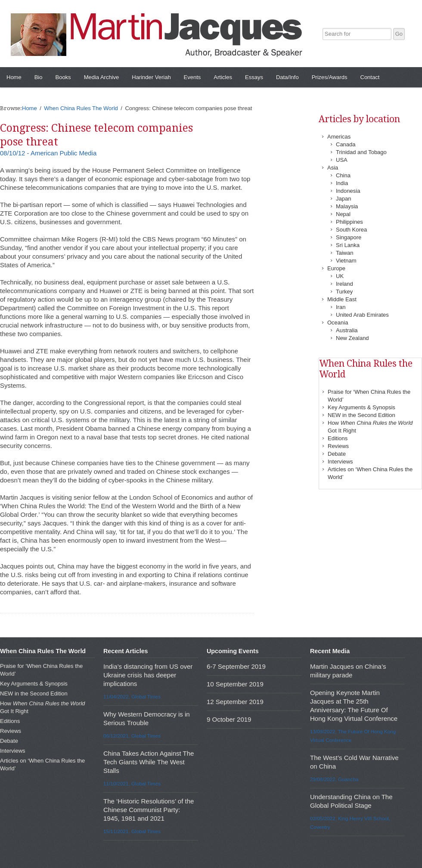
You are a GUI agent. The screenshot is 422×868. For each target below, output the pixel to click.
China (343, 175)
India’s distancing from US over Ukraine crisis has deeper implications (148, 675)
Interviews (340, 462)
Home (14, 77)
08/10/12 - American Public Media (48, 153)
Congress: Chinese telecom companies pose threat (96, 135)
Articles (223, 77)
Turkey (344, 292)
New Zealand (352, 338)
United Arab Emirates (362, 315)
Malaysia (347, 206)
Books (63, 77)
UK (340, 276)
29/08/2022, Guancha (334, 779)
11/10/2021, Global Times (132, 783)
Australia (347, 330)
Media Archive (102, 77)
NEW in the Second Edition (361, 415)
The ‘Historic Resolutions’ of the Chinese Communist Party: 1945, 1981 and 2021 (149, 810)
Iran (341, 307)
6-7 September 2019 (236, 666)
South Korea (351, 230)
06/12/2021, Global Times (132, 736)
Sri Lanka (348, 245)
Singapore (349, 237)
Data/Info (287, 77)
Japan (343, 199)
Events (192, 77)
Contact (370, 77)
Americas (339, 137)
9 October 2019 (229, 719)
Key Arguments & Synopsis (361, 407)
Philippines (349, 222)
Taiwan (344, 253)
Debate (337, 454)
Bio (39, 77)
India (342, 183)
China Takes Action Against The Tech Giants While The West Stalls (149, 762)
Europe (336, 268)
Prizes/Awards (330, 77)
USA (342, 160)
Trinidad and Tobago (361, 152)
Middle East (342, 299)
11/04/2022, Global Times (132, 697)
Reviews (338, 446)
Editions (338, 438)
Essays (254, 77)
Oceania (338, 323)
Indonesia (348, 191)
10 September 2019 (235, 684)
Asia (333, 168)
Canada (346, 144)
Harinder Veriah (151, 77)
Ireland (344, 284)
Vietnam (346, 261)
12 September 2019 (235, 702)
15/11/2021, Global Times (132, 831)
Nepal (343, 214)
